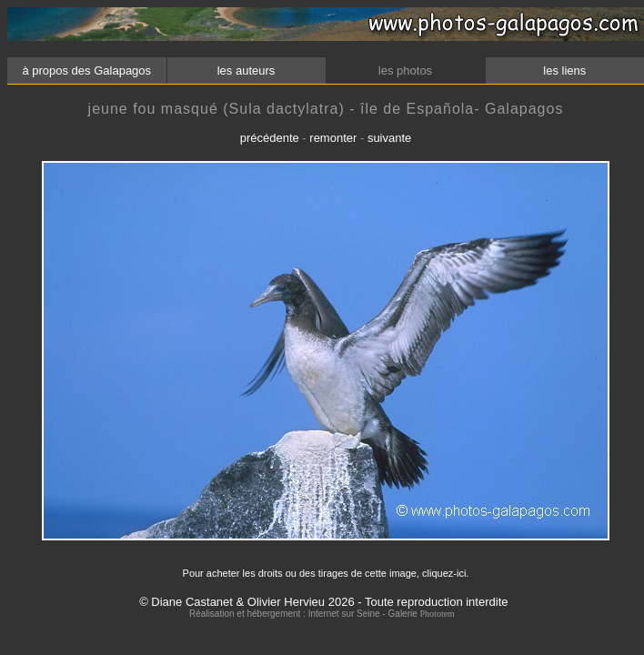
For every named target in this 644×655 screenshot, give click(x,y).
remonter (333, 138)
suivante (389, 138)
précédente (270, 138)
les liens (565, 71)
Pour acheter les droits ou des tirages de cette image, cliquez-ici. (326, 573)
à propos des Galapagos (87, 71)
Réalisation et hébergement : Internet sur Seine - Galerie (304, 614)
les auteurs (246, 71)
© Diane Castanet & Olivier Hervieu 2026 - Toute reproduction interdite (323, 602)
